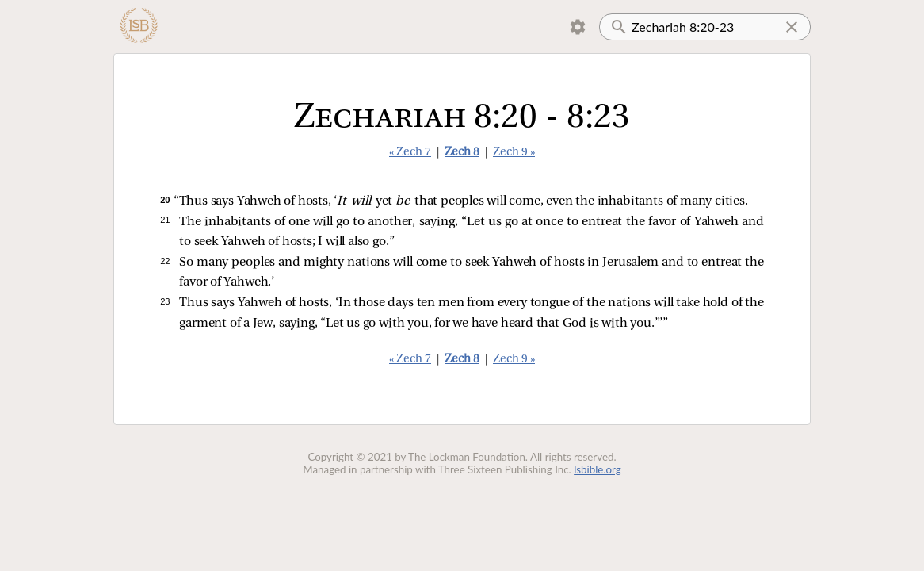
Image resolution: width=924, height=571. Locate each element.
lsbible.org (598, 469)
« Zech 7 (410, 153)
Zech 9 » (514, 153)
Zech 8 (462, 153)
